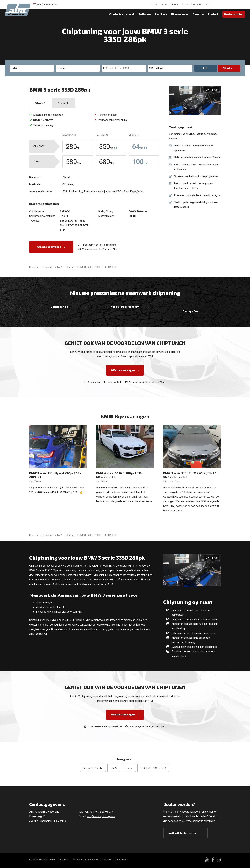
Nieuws (164, 4)
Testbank (161, 14)
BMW (114, 768)
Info (206, 68)
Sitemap (64, 860)
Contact (213, 14)
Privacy (107, 860)
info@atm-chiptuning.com (101, 816)
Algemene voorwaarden (86, 860)
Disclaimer (121, 860)
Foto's (185, 4)
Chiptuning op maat (122, 14)
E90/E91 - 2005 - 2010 (153, 768)
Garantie (198, 14)
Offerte (227, 68)
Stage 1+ (64, 103)
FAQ (206, 4)
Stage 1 (40, 103)
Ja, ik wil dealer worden (183, 833)
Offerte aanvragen (49, 247)
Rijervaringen (180, 14)
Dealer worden (234, 14)
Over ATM (196, 4)
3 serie (129, 768)
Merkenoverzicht (93, 768)
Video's (175, 4)
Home (154, 4)
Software (145, 14)
